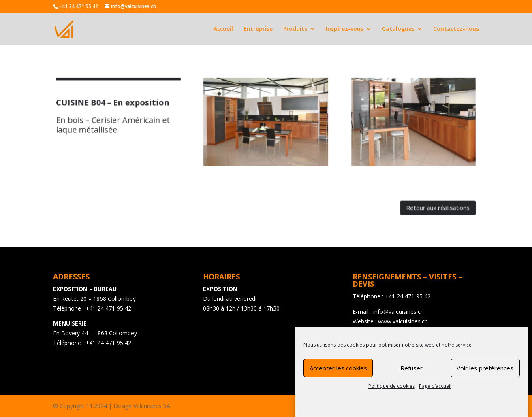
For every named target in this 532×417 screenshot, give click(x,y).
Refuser (411, 371)
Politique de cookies (392, 389)
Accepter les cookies (338, 371)
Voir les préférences (485, 371)
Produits (295, 29)
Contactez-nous (456, 29)
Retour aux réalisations (426, 203)
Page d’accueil (435, 389)
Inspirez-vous (345, 29)
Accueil (223, 29)
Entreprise (258, 29)
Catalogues (398, 29)
